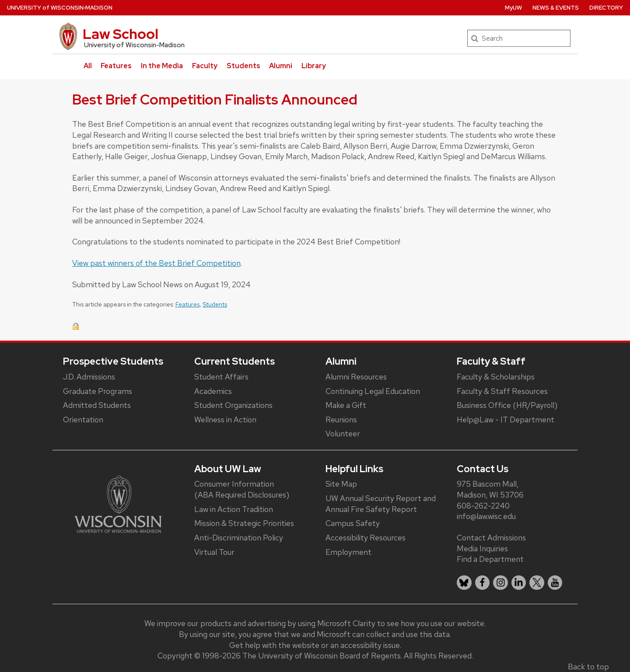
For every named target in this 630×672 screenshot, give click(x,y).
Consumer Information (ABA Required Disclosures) (242, 489)
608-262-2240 (483, 506)
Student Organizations (233, 405)
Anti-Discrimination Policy (239, 538)
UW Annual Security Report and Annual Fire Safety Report (381, 504)
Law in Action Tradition (234, 509)
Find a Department (490, 559)
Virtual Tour (214, 552)
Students (243, 66)
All (88, 66)
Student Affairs (221, 377)
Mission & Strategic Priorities (244, 523)
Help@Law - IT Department (506, 420)
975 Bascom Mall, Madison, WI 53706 (490, 489)
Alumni (281, 66)
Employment (348, 552)
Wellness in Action (225, 420)
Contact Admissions (491, 538)
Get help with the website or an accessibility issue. (315, 645)
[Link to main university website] (118, 503)
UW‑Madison (60, 8)
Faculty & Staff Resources (502, 391)
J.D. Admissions (89, 377)
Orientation (83, 420)
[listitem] (464, 583)
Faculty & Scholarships (496, 377)
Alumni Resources (356, 377)
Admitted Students (97, 405)
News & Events (556, 8)
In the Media (162, 66)
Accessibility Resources (366, 538)
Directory (606, 8)
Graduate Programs (98, 391)
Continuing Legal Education (373, 391)
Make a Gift (346, 405)
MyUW (513, 8)
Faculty (205, 66)
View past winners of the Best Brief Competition (156, 263)
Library (314, 66)
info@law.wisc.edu (486, 516)
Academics (213, 391)
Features (116, 66)
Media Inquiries (482, 548)
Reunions (341, 420)
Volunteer (343, 433)
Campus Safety (353, 523)
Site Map (341, 484)
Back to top (588, 667)
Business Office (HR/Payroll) (507, 405)
